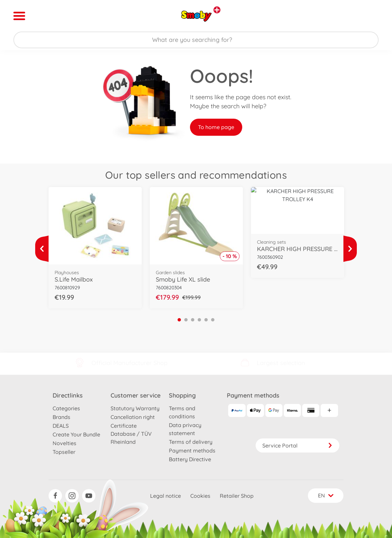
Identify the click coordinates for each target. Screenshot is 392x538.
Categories (66, 408)
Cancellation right (133, 417)
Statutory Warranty (135, 408)
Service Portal (298, 445)
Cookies (200, 496)
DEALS (61, 426)
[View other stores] (217, 10)
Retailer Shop (237, 496)
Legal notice (166, 496)
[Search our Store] (196, 40)
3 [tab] (193, 320)
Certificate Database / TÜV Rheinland (131, 434)
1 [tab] (179, 320)
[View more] (42, 249)
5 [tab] (206, 320)
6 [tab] (213, 320)
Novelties (64, 443)
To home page (216, 127)
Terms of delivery (191, 442)
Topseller (64, 452)
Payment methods (192, 451)
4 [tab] (199, 320)
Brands (61, 417)
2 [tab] (186, 320)
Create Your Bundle (76, 434)
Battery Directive (190, 459)
